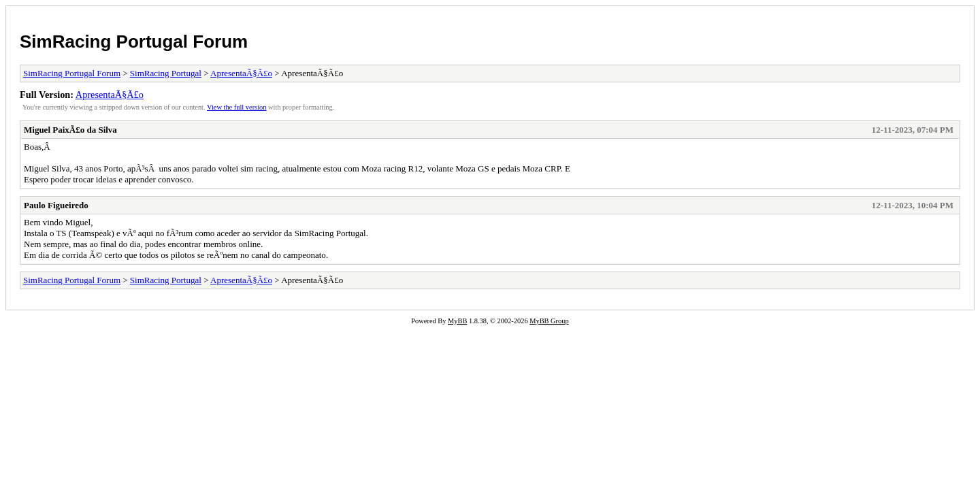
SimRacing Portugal (166, 73)
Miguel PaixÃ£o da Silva (70, 130)
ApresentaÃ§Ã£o (241, 73)
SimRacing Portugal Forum (134, 42)
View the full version (236, 107)
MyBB (457, 321)
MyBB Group (549, 321)
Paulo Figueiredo (56, 205)
